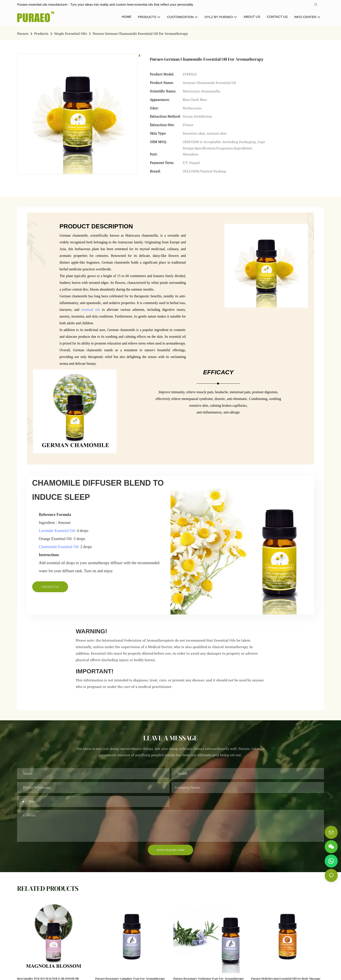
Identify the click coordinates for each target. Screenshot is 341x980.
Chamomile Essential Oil (59, 547)
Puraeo (23, 33)
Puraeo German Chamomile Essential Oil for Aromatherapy (140, 33)
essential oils (91, 310)
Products (41, 33)
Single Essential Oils (71, 33)
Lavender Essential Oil (57, 531)
